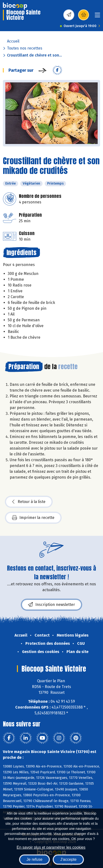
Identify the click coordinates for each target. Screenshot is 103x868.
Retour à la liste (29, 502)
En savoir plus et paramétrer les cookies (51, 847)
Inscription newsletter (51, 605)
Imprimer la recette (33, 518)
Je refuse (35, 859)
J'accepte (68, 859)
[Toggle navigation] (97, 17)
